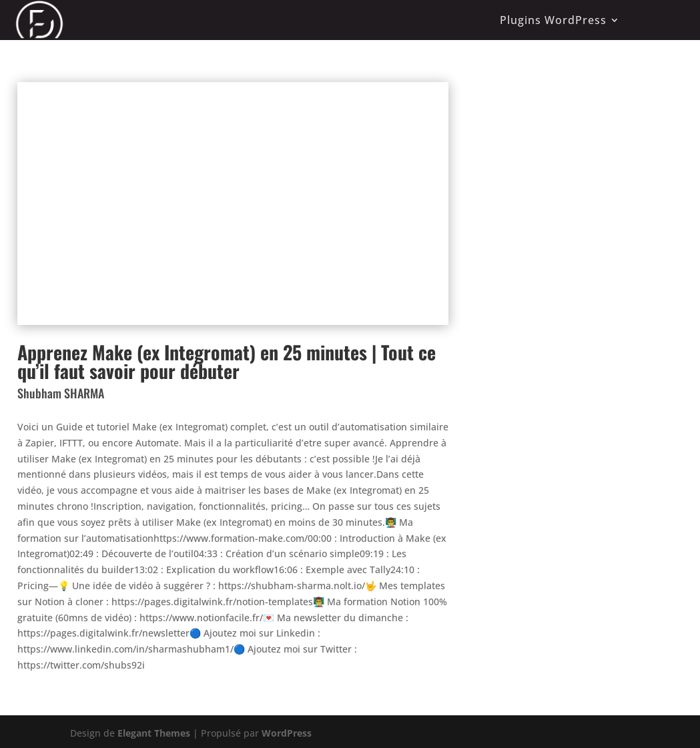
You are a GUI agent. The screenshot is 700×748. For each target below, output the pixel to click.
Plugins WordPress (553, 20)
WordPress (287, 733)
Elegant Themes (154, 733)
